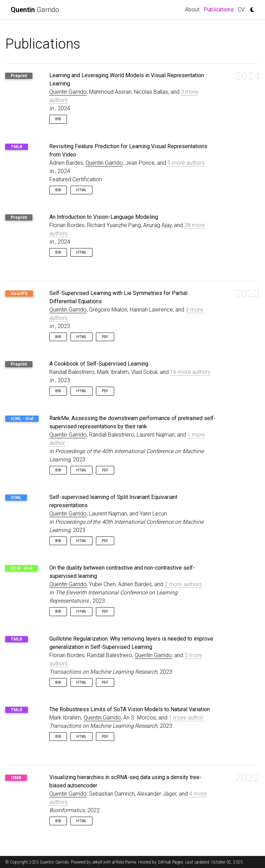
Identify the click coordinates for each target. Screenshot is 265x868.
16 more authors (190, 372)
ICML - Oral (22, 419)
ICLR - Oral (21, 568)
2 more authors (183, 584)
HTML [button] (81, 190)
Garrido (35, 10)
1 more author (186, 718)
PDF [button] (105, 337)
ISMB (16, 778)
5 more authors (186, 163)
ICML (16, 498)
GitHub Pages (170, 862)
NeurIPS (19, 294)
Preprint (19, 76)
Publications (220, 9)
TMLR (17, 147)
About (192, 9)
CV (241, 9)
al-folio (118, 862)
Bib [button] (58, 119)
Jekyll (97, 862)
